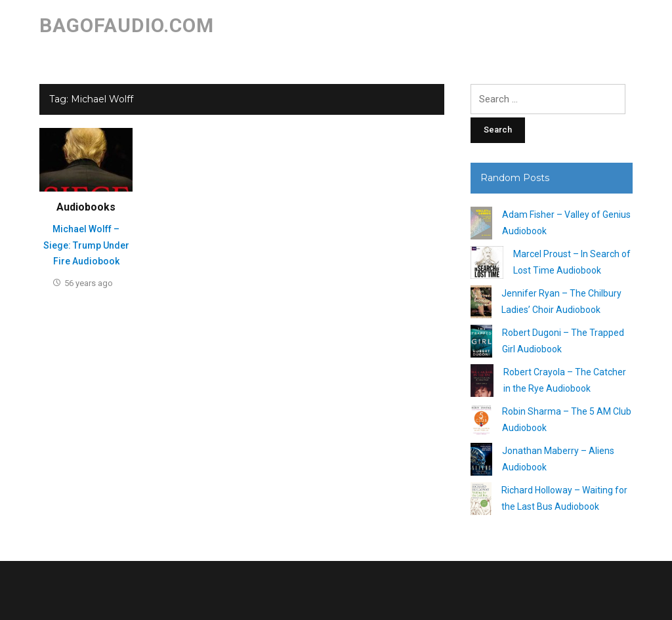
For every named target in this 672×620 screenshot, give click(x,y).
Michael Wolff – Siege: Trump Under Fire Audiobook (86, 245)
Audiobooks (86, 207)
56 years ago (89, 283)
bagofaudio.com (127, 25)
